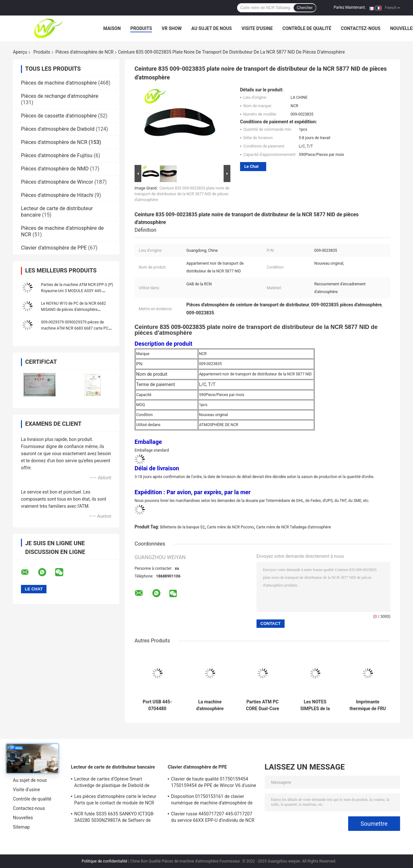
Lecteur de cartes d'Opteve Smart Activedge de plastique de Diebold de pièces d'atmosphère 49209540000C (112, 783)
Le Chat (251, 166)
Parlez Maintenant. (350, 7)
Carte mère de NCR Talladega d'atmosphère (293, 527)
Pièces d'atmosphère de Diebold (58, 129)
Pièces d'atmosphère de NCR (85, 52)
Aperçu (20, 52)
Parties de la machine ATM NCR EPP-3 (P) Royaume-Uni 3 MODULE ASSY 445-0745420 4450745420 (77, 291)
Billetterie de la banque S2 (182, 527)
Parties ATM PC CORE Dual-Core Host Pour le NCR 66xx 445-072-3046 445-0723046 (262, 705)
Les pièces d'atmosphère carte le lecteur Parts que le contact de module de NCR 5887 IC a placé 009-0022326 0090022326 (117, 801)
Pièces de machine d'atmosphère (59, 83)
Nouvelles (23, 818)
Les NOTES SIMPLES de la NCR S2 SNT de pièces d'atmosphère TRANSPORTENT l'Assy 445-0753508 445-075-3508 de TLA (315, 705)
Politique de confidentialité (105, 861)
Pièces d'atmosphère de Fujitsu (57, 155)
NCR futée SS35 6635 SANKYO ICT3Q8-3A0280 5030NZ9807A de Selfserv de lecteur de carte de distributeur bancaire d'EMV (115, 818)
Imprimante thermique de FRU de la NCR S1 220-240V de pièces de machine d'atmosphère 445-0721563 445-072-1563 (368, 705)
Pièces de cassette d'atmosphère (59, 116)
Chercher (305, 8)
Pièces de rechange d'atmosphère (60, 96)
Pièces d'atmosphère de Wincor (57, 182)
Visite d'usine (257, 28)
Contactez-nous (361, 28)
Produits (141, 28)
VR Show (172, 28)
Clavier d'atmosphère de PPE (54, 248)
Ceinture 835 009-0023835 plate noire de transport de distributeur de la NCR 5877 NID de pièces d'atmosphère (182, 194)
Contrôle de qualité (307, 28)
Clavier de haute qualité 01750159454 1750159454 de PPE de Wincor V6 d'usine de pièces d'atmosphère (214, 783)
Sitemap (21, 827)
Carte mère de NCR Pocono (230, 527)
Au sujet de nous (212, 28)
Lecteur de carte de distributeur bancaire (113, 767)
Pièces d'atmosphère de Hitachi (57, 195)
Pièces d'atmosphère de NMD (55, 169)
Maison (112, 28)
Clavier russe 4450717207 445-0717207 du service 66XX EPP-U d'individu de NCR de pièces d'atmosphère (213, 818)
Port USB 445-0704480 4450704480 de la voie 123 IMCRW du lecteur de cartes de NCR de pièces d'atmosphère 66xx (157, 705)
